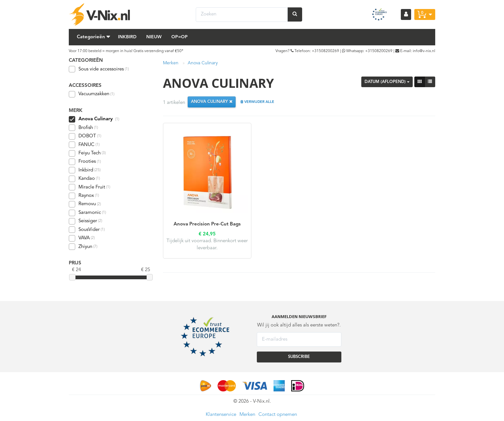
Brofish (83, 128)
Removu (85, 204)
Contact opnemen (278, 415)
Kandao (84, 179)
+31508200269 (325, 51)
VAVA (82, 238)
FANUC (84, 145)
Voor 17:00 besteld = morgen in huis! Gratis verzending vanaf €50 (125, 51)
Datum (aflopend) (387, 82)
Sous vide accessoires (99, 69)
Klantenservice (221, 415)
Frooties (85, 162)
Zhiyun (83, 247)
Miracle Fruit (90, 187)
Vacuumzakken (92, 94)
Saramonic (87, 213)
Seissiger (85, 221)
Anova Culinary (203, 63)
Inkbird (127, 37)
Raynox (84, 196)
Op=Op (180, 37)
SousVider (87, 230)
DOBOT (85, 136)
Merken (171, 63)
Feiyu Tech (87, 153)
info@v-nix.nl (424, 51)
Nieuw (154, 37)
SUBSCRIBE (299, 357)
